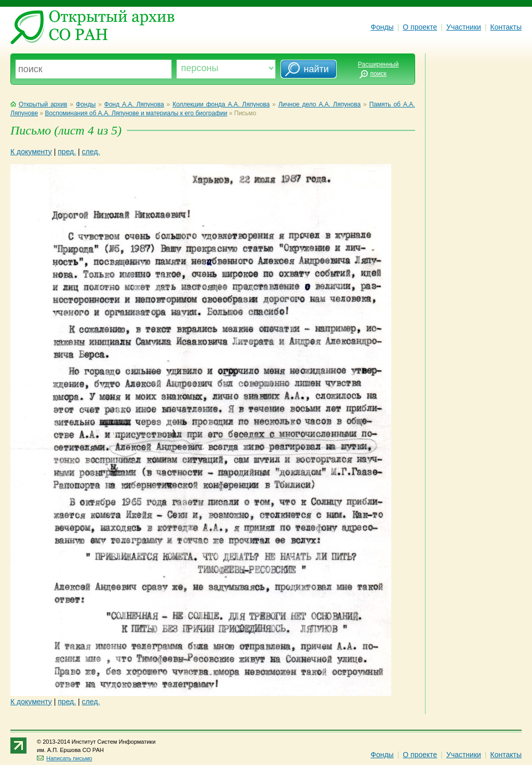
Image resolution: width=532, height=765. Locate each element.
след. (91, 152)
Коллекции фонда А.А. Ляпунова (221, 104)
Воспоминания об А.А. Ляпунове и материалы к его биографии (136, 113)
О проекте (420, 27)
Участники (464, 27)
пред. (67, 152)
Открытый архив (39, 104)
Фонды (382, 27)
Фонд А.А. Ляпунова (134, 104)
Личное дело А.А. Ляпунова (320, 104)
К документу (31, 152)
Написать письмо (64, 758)
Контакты (506, 27)
